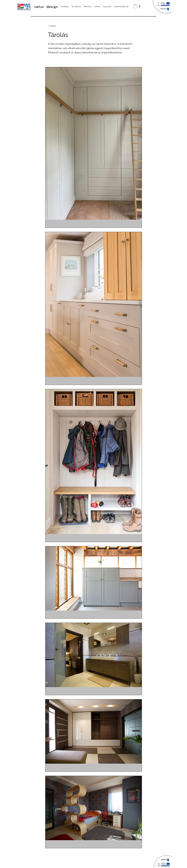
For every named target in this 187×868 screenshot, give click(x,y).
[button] (135, 6)
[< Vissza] (57, 26)
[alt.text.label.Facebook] (139, 6)
